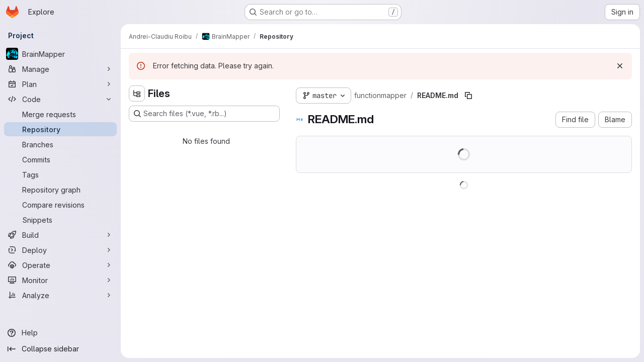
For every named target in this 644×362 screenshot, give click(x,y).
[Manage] (60, 69)
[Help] (60, 333)
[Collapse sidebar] (60, 349)
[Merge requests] (60, 114)
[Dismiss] (620, 66)
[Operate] (60, 265)
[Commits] (60, 159)
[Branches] (60, 144)
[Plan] (60, 84)
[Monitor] (60, 280)
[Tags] (60, 174)
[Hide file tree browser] (137, 94)
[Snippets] (60, 220)
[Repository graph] (60, 190)
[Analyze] (60, 295)
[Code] (60, 99)
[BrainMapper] (60, 54)
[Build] (60, 235)
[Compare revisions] (60, 205)
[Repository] (60, 129)
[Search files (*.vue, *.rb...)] (204, 114)
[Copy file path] (468, 96)
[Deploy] (60, 250)
